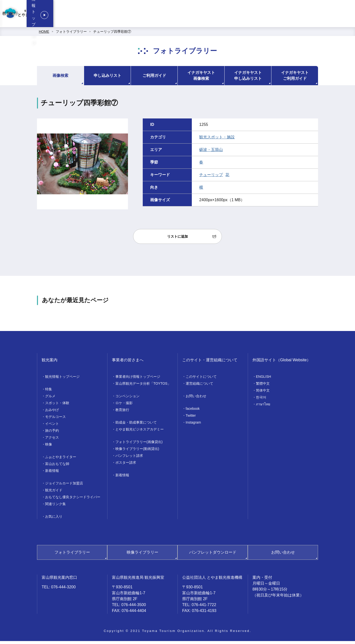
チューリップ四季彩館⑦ (112, 34)
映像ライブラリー (142, 555)
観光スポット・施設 (217, 140)
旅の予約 (52, 433)
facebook (193, 412)
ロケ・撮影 (238, 15)
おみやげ (52, 413)
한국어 (261, 400)
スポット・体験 (57, 406)
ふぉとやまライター (61, 460)
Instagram (193, 425)
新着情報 (52, 474)
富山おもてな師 (57, 467)
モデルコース (55, 420)
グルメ (50, 399)
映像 (49, 447)
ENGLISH (263, 380)
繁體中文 (263, 386)
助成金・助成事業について (136, 425)
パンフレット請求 (129, 459)
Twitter (191, 418)
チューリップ (211, 178)
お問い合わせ (196, 399)
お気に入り (54, 519)
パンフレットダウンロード (213, 555)
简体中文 (263, 393)
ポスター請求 (126, 465)
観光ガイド (54, 493)
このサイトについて (201, 380)
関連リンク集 (55, 507)
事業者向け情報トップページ (159, 15)
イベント (52, 427)
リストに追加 (177, 239)
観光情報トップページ (320, 15)
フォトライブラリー (71, 34)
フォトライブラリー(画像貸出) (139, 445)
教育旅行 (269, 15)
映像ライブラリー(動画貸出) (137, 452)
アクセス (52, 440)
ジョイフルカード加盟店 (64, 486)
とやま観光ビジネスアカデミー (140, 432)
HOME (44, 34)
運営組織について (199, 386)
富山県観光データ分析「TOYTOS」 (143, 386)
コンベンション (201, 15)
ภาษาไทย (263, 407)
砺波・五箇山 (211, 153)
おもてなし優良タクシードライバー (73, 500)
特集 (49, 392)
